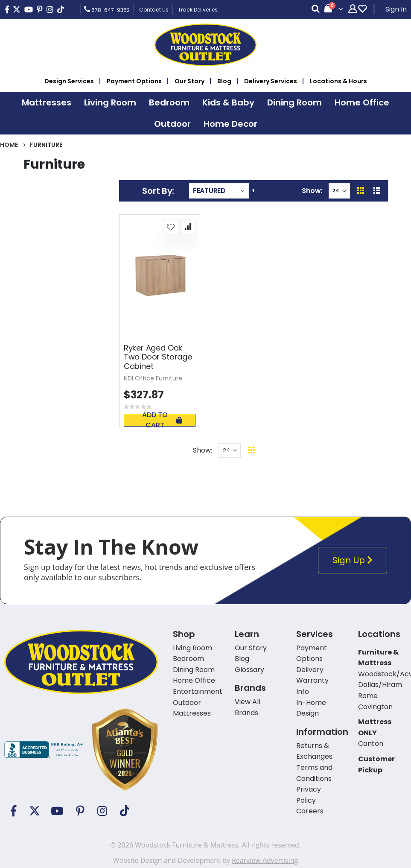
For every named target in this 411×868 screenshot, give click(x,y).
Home (9, 145)
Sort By (157, 191)
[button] (171, 227)
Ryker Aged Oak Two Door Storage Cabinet (158, 357)
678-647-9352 (107, 9)
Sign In (396, 9)
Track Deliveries (198, 10)
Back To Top (304, 450)
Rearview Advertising (265, 860)
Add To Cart (162, 420)
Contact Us (154, 10)
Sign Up (354, 560)
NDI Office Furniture (153, 378)
